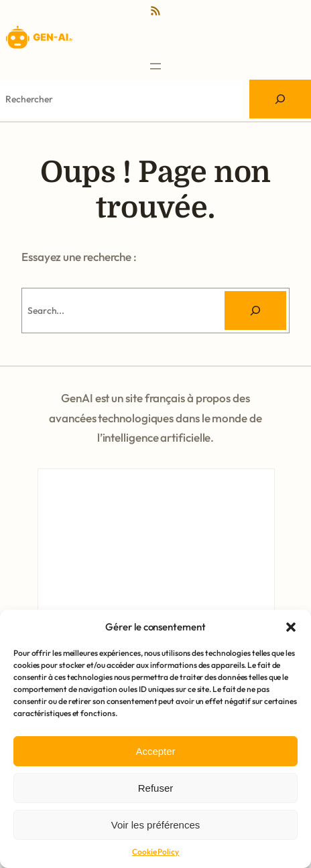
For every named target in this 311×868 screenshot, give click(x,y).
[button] (291, 627)
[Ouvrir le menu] (155, 66)
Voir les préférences (156, 825)
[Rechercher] (255, 311)
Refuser (156, 788)
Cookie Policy (155, 852)
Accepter (155, 751)
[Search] (280, 99)
